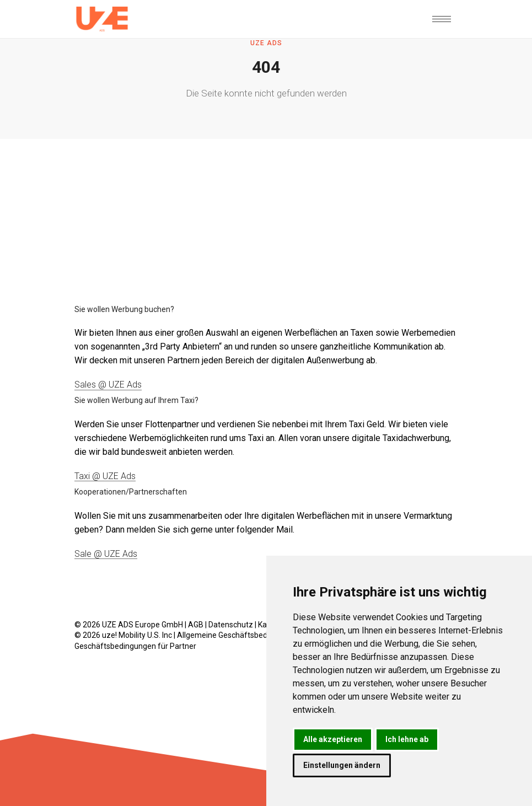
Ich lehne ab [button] (407, 739)
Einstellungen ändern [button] (342, 765)
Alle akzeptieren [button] (333, 739)
